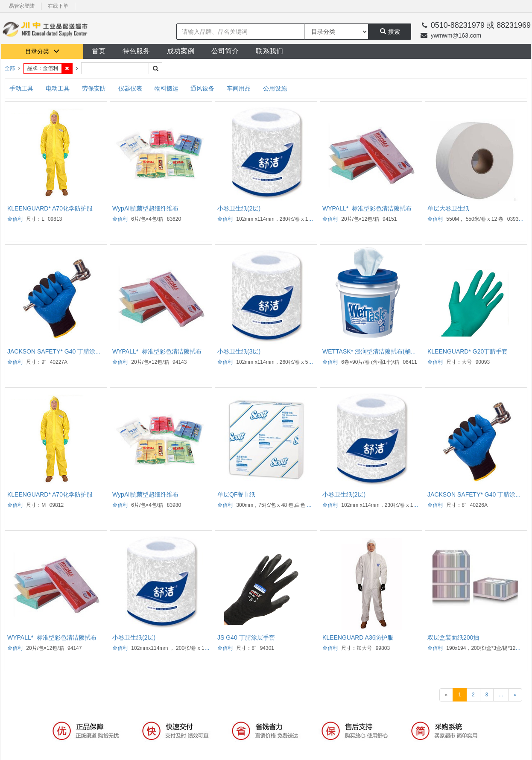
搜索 (390, 32)
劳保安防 (95, 88)
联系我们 (269, 51)
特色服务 (136, 51)
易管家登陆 (22, 6)
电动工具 (58, 88)
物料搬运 (167, 88)
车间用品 (240, 88)
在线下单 (58, 6)
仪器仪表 (131, 88)
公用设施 (275, 88)
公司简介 (225, 51)
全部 (10, 68)
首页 (99, 51)
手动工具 (22, 88)
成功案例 (181, 51)
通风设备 (203, 88)
